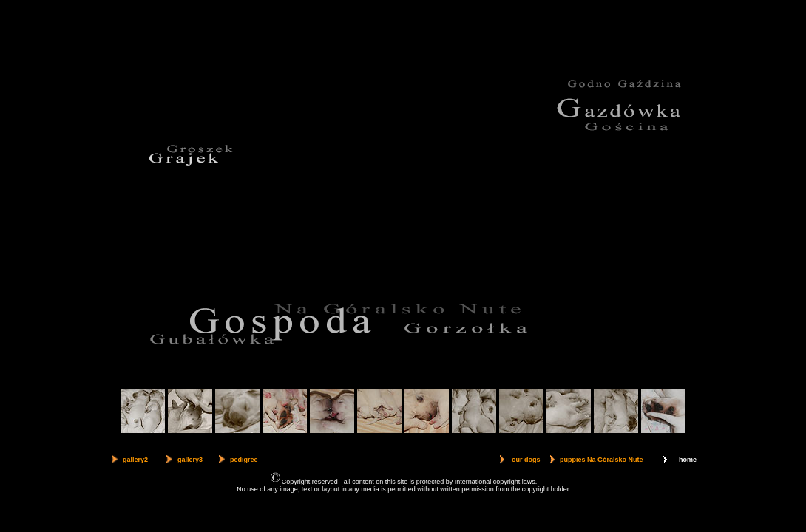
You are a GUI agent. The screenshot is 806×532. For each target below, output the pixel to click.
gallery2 (135, 460)
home (688, 460)
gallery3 (190, 460)
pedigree (244, 460)
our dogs (526, 460)
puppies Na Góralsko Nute (602, 460)
